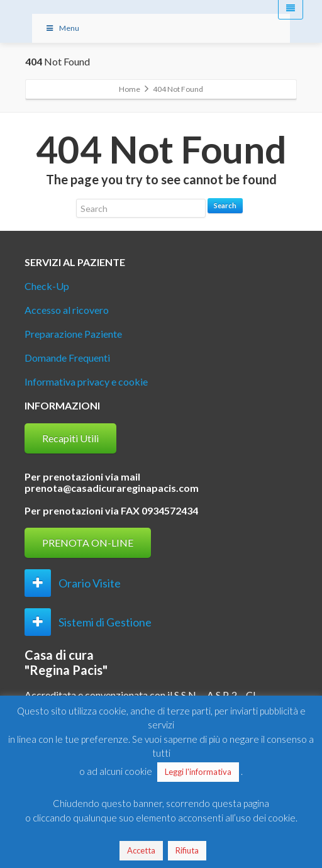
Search (225, 205)
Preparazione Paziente (73, 334)
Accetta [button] (141, 850)
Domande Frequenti (67, 358)
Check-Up (47, 286)
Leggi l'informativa (198, 772)
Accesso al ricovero (67, 310)
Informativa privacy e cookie (86, 381)
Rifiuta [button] (187, 850)
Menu (62, 28)
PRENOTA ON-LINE (88, 542)
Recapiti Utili (70, 438)
